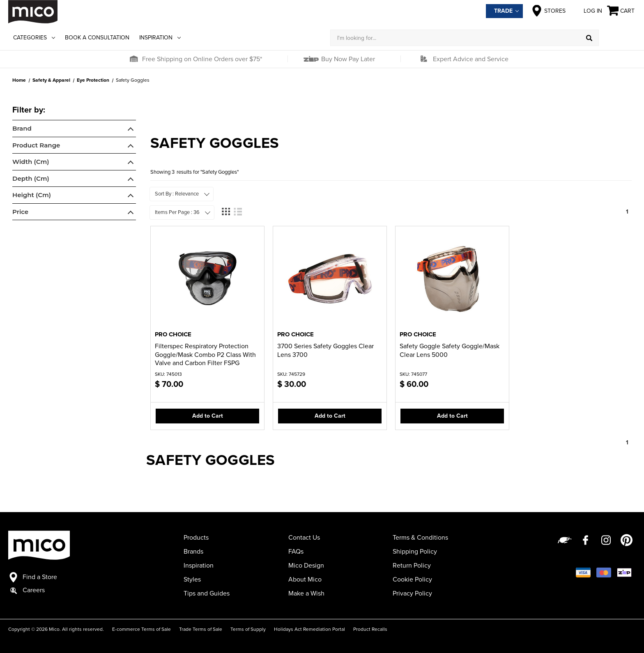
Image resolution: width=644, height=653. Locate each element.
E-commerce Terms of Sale (141, 629)
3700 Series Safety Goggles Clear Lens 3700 (325, 351)
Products (196, 538)
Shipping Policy (415, 552)
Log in (586, 11)
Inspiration (160, 38)
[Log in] (617, 38)
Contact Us (304, 538)
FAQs (296, 552)
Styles (192, 579)
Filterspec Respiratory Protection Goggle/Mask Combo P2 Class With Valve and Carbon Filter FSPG (205, 355)
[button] (133, 59)
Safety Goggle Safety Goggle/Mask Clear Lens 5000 (450, 351)
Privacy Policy (412, 593)
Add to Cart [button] (208, 416)
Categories (34, 38)
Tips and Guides (207, 593)
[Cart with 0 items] (621, 11)
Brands (193, 552)
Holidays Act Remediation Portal (309, 629)
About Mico (305, 579)
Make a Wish (306, 593)
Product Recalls (370, 629)
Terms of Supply (248, 629)
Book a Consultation (97, 38)
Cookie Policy (412, 579)
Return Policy (412, 566)
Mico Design (306, 566)
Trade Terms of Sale (201, 629)
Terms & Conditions (420, 538)
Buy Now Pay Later (347, 59)
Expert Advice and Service (471, 59)
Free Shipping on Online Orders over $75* (202, 59)
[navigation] (74, 163)
